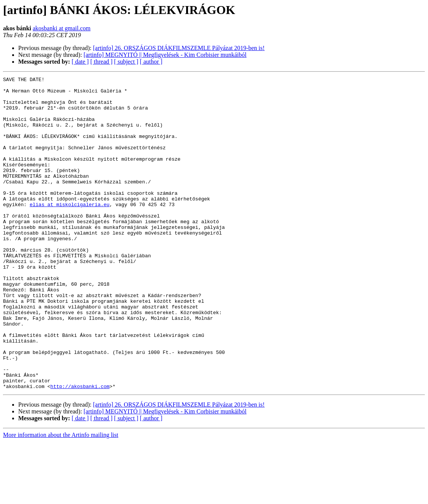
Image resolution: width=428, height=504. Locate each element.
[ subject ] (126, 62)
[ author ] (151, 62)
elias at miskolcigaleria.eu (70, 230)
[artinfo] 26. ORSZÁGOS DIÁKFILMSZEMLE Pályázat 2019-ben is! (179, 48)
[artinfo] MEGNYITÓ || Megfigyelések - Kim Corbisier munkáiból (165, 55)
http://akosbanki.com (80, 449)
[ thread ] (101, 62)
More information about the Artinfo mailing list (61, 497)
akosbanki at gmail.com (61, 28)
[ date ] (80, 62)
